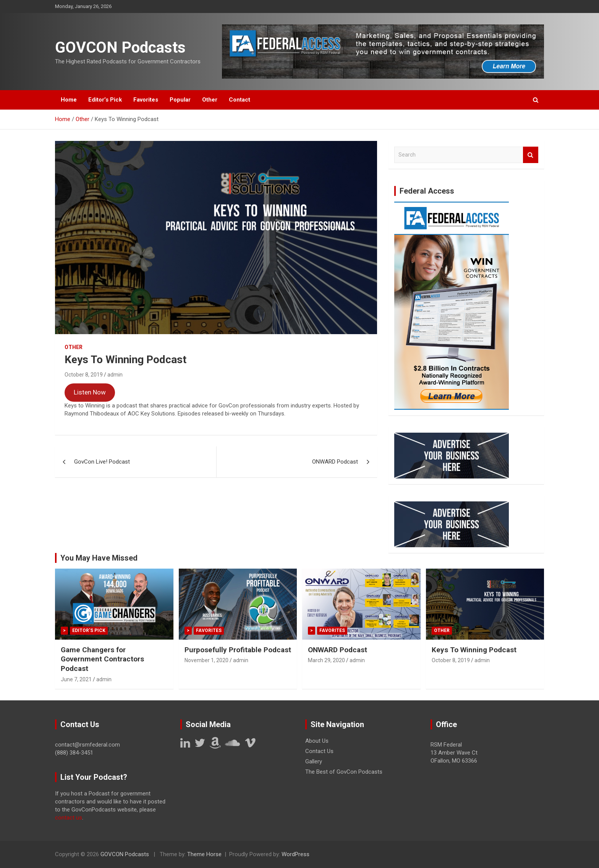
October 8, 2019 (84, 375)
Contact (240, 100)
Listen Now (90, 392)
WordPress (295, 854)
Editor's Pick (89, 630)
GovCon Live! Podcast (102, 462)
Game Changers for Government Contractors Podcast (102, 659)
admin (115, 375)
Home (69, 100)
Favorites (146, 100)
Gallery (314, 761)
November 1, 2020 (206, 660)
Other (210, 100)
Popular (180, 100)
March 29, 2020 (326, 660)
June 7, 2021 (76, 679)
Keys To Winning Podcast (474, 650)
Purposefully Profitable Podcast (238, 650)
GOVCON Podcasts (120, 48)
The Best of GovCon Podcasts (344, 772)
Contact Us (319, 751)
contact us (69, 818)
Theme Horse (204, 854)
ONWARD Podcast (335, 462)
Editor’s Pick (105, 100)
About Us (317, 741)
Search (531, 155)
